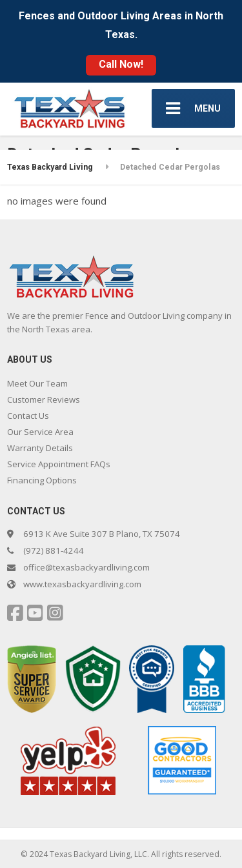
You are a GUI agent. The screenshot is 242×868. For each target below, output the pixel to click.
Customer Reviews (44, 399)
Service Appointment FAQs (59, 464)
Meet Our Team (37, 383)
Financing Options (42, 480)
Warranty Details (40, 448)
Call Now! (121, 64)
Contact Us (28, 416)
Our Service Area (40, 432)
